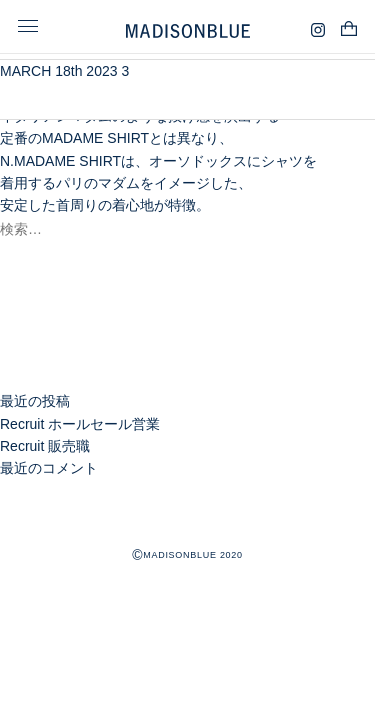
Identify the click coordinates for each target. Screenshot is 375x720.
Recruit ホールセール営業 (80, 424)
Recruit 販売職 (45, 446)
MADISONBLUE (188, 518)
